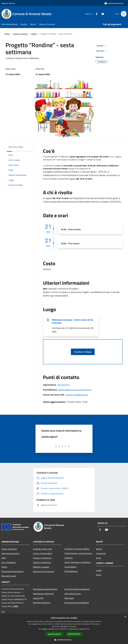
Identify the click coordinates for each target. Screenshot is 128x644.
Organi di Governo (9, 549)
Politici (4, 567)
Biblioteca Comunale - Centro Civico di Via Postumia (72, 321)
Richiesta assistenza (42, 603)
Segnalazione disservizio (43, 594)
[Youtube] (101, 14)
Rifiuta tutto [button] (74, 634)
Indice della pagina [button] (16, 147)
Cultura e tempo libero (42, 553)
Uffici (4, 558)
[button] (64, 640)
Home (7, 34)
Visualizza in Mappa (83, 352)
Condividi (101, 46)
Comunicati (101, 553)
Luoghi (99, 570)
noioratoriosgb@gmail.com (77, 395)
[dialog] (64, 629)
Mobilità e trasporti (41, 567)
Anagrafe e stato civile (42, 549)
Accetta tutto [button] (54, 634)
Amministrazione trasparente (77, 589)
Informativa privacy (73, 594)
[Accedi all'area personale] (114, 3)
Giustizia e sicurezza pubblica (77, 549)
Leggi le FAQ (38, 598)
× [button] (125, 617)
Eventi (34, 34)
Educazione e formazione (44, 571)
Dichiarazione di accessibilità (77, 603)
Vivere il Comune (21, 34)
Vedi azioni (102, 51)
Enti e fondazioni (9, 562)
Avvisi (99, 558)
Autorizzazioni (71, 567)
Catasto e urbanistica (42, 562)
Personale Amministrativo (13, 571)
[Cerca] (123, 14)
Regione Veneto (8, 3)
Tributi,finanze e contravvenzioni (78, 553)
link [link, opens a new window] (88, 629)
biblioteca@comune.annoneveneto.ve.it (75, 390)
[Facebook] (95, 14)
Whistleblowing (71, 571)
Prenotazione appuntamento (45, 589)
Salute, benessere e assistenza (77, 562)
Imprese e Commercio (42, 558)
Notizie (99, 549)
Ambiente (69, 558)
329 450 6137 (64, 385)
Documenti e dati (9, 576)
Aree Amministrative (10, 553)
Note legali (69, 598)
